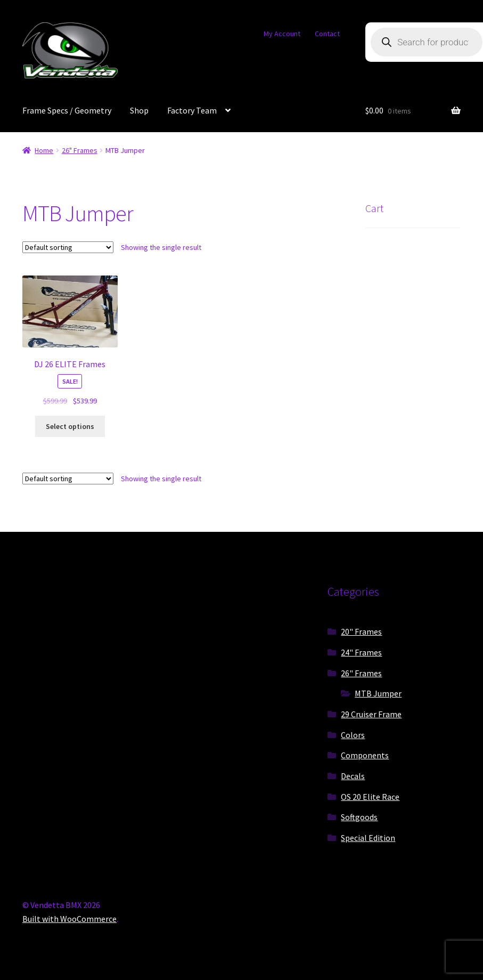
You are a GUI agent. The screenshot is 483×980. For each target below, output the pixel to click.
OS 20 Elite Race (370, 797)
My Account (282, 34)
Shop (139, 110)
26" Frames (80, 150)
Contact (327, 34)
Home (44, 150)
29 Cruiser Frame (371, 714)
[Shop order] (68, 247)
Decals (353, 776)
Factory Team (192, 110)
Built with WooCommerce (69, 919)
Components (365, 755)
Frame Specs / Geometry (67, 110)
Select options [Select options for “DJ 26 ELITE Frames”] (70, 426)
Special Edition (368, 838)
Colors (353, 735)
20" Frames (361, 631)
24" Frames (361, 652)
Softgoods (359, 817)
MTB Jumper (378, 693)
